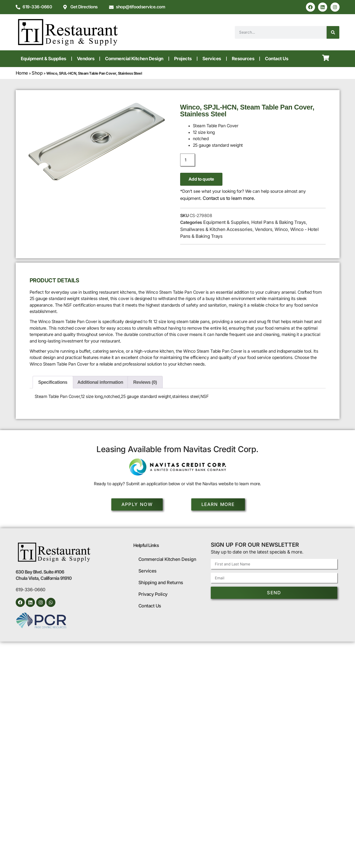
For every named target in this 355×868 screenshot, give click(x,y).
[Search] (333, 32)
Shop (37, 73)
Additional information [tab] (100, 382)
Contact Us (277, 59)
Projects (183, 59)
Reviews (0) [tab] (145, 382)
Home (22, 73)
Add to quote (201, 179)
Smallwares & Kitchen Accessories (216, 229)
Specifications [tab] (53, 382)
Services (212, 59)
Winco (281, 229)
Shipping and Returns (161, 583)
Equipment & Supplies (44, 59)
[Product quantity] (187, 160)
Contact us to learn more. (229, 198)
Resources (243, 59)
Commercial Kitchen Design (134, 59)
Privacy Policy (153, 594)
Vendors (86, 59)
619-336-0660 (31, 590)
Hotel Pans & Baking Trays (279, 222)
